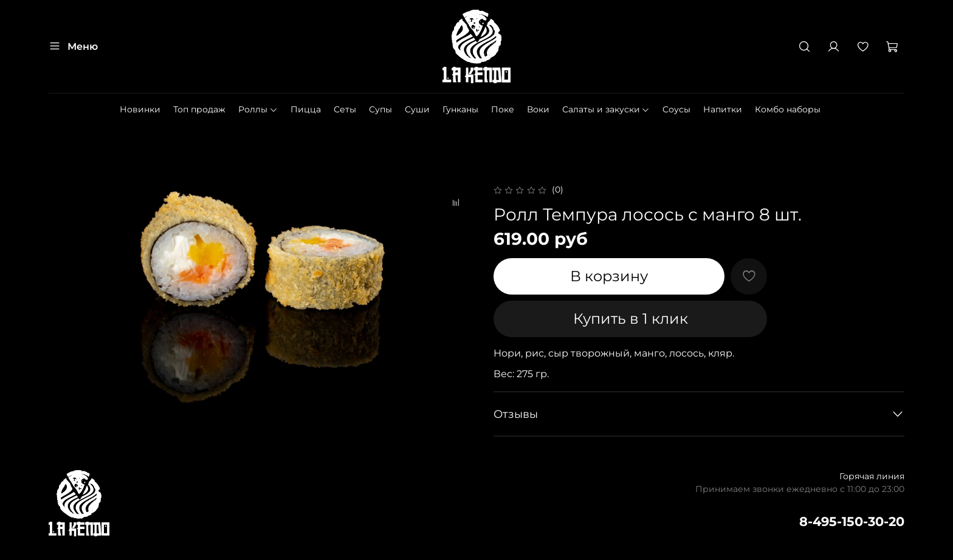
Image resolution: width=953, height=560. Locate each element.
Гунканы (460, 109)
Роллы (258, 109)
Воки (538, 109)
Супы (380, 109)
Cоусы (676, 109)
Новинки (140, 109)
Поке (503, 109)
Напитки (723, 109)
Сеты (345, 109)
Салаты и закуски (606, 109)
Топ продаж (199, 109)
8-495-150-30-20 (852, 521)
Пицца (306, 109)
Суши (417, 109)
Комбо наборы (788, 109)
